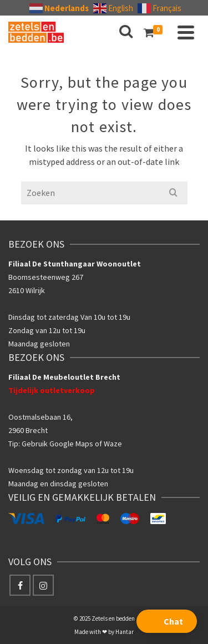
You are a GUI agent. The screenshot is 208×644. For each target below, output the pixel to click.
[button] (167, 621)
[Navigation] (186, 32)
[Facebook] (20, 585)
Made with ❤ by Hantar (104, 632)
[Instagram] (43, 585)
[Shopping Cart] (155, 32)
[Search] (126, 32)
